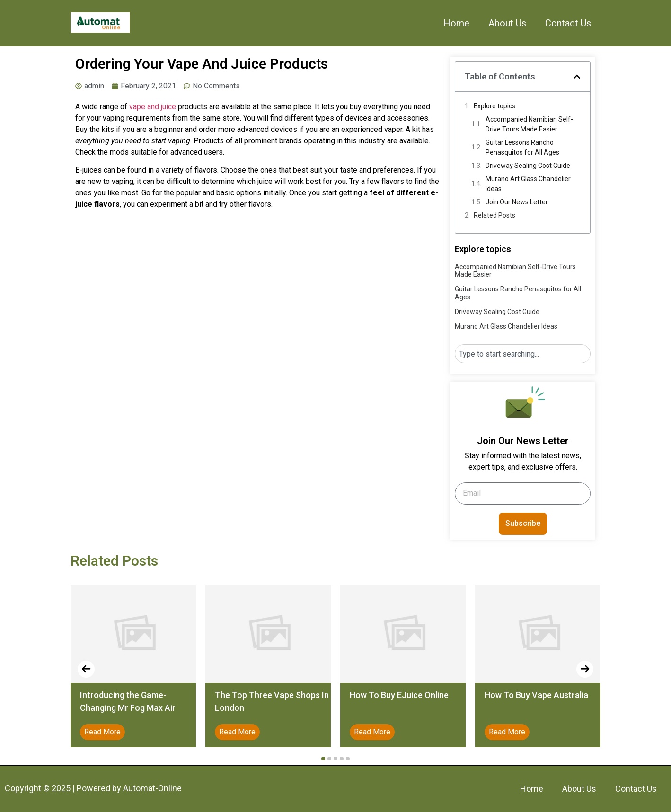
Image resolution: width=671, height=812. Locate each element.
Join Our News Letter (517, 202)
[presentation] (86, 669)
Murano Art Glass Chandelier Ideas (528, 184)
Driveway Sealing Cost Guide (528, 166)
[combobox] (523, 354)
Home (456, 23)
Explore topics (494, 106)
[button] (577, 77)
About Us (507, 23)
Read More (102, 732)
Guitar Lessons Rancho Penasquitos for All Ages (522, 147)
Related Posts (494, 215)
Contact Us (568, 23)
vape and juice (153, 107)
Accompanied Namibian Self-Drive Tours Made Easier (529, 124)
